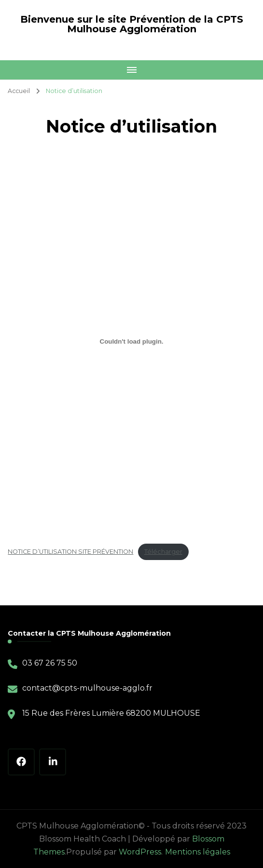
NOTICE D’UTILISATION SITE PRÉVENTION (70, 552)
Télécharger (163, 552)
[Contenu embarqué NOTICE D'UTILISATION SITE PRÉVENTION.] (131, 341)
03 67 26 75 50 (50, 663)
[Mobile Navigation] (131, 70)
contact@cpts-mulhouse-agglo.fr (87, 688)
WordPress (140, 852)
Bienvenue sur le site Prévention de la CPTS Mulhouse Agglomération (132, 24)
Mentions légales (198, 852)
